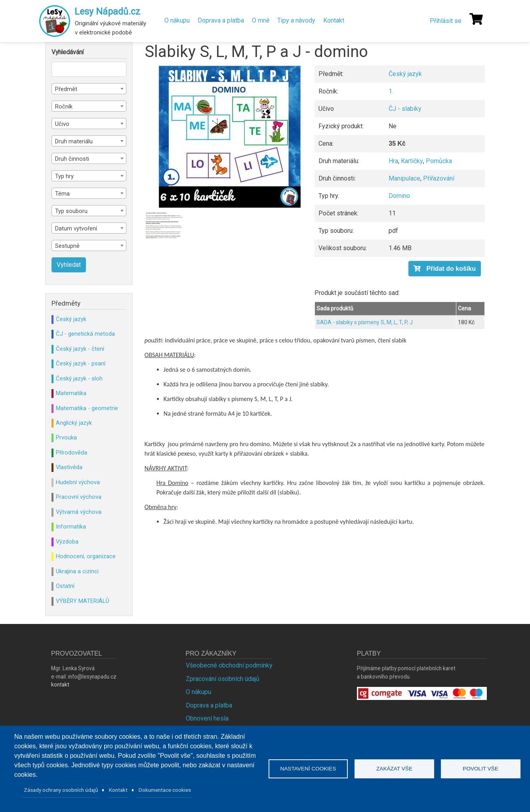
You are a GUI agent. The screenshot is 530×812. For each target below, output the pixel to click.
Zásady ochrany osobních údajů (61, 790)
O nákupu (177, 20)
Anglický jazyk (74, 423)
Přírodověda (71, 453)
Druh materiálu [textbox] (74, 141)
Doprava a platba (221, 20)
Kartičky (412, 161)
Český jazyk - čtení (80, 349)
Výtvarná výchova (79, 512)
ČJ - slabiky (405, 109)
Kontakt (334, 20)
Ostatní (65, 586)
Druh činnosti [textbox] (72, 159)
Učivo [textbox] (62, 124)
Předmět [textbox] (66, 89)
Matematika (71, 393)
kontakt (60, 685)
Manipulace (404, 178)
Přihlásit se (446, 21)
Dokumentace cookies (165, 790)
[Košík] (476, 19)
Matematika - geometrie (87, 408)
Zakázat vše (394, 769)
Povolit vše (480, 769)
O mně (261, 20)
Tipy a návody (296, 20)
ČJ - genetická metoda (85, 334)
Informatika (71, 527)
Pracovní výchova (79, 497)
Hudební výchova (78, 482)
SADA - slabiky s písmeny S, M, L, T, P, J (365, 322)
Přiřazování (439, 178)
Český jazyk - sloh (79, 378)
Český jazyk (405, 74)
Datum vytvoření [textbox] (76, 228)
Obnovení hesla (207, 718)
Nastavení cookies (308, 769)
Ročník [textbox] (64, 106)
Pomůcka (439, 161)
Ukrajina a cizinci (77, 571)
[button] (230, 137)
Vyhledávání (68, 52)
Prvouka (66, 437)
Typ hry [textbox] (64, 176)
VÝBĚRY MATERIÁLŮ (82, 601)
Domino (399, 196)
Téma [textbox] (62, 194)
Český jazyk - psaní (81, 363)
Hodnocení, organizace (86, 556)
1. (391, 91)
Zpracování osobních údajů (223, 679)
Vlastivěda (69, 467)
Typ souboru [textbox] (71, 211)
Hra (393, 161)
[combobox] (89, 89)
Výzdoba (67, 542)
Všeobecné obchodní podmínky (229, 665)
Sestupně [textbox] (67, 246)
